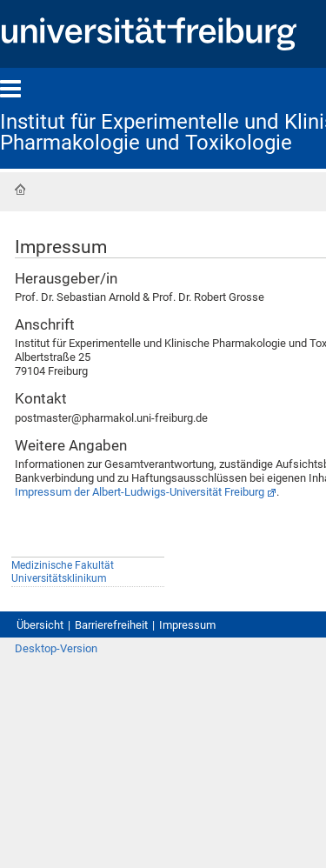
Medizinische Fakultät (63, 565)
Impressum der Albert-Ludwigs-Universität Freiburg (140, 492)
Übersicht (40, 625)
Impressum (187, 625)
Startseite (20, 190)
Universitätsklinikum (59, 578)
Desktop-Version (56, 648)
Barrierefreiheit (111, 625)
